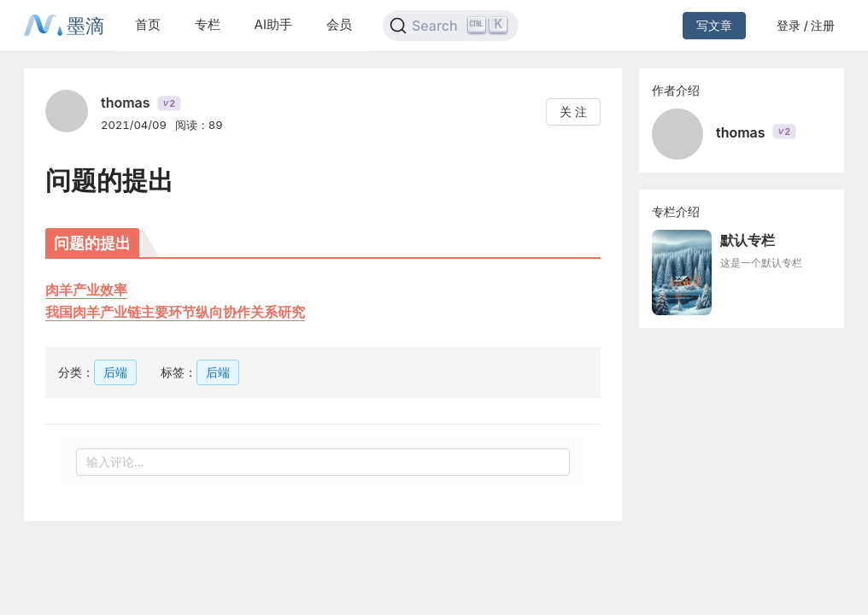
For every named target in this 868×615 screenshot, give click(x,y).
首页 (148, 24)
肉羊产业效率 (86, 290)
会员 (339, 24)
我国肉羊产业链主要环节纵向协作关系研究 (175, 312)
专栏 (208, 24)
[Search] (451, 26)
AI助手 (273, 24)
